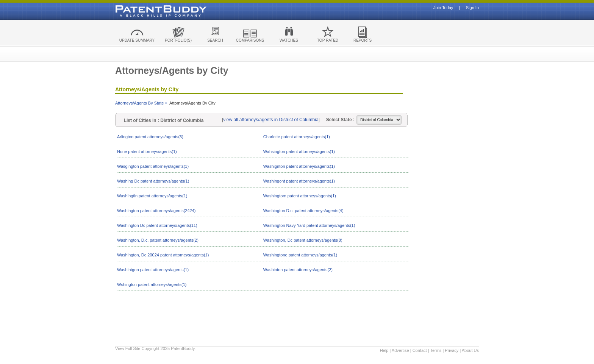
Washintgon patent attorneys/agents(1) (153, 270)
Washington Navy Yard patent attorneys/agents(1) (309, 225)
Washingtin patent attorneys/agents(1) (152, 196)
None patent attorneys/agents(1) (147, 152)
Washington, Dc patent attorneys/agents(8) (303, 240)
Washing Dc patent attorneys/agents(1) (153, 181)
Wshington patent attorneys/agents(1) (152, 284)
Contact (420, 350)
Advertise (400, 350)
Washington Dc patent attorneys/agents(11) (157, 225)
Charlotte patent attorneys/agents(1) (297, 137)
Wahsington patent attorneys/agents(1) (299, 152)
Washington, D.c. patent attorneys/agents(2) (158, 240)
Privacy (452, 350)
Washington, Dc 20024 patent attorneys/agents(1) (163, 255)
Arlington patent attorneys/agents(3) (150, 137)
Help (384, 350)
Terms (436, 350)
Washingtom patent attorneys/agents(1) (300, 196)
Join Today (443, 8)
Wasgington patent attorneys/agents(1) (153, 166)
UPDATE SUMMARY (137, 40)
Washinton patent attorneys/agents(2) (298, 270)
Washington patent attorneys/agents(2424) (156, 211)
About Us (470, 350)
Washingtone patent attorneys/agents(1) (300, 255)
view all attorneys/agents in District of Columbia (271, 120)
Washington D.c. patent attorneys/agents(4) (303, 211)
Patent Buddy (144, 11)
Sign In (472, 8)
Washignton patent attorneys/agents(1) (299, 166)
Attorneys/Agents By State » (141, 103)
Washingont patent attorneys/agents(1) (299, 181)
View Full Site (128, 348)
